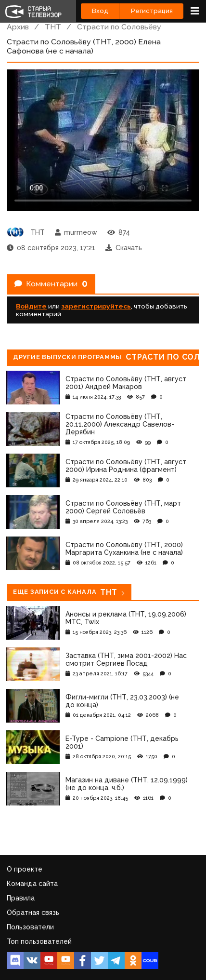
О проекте (25, 869)
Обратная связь (33, 913)
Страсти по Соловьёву (119, 27)
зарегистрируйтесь (96, 306)
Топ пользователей (39, 941)
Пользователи (30, 927)
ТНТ (53, 27)
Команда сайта (32, 884)
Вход (100, 11)
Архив (18, 27)
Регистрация (152, 11)
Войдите (31, 306)
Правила (21, 898)
